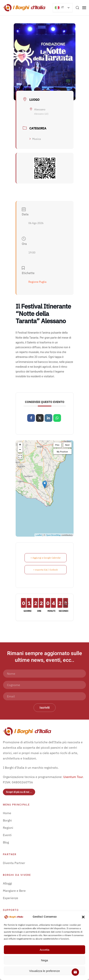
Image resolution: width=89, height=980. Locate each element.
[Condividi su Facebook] (31, 418)
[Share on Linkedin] (48, 418)
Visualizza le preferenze (44, 971)
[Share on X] (40, 418)
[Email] (44, 696)
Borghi (7, 820)
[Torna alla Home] (24, 8)
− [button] (20, 450)
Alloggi (7, 883)
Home (7, 813)
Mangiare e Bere (14, 891)
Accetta (44, 950)
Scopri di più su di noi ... (19, 792)
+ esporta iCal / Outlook (45, 570)
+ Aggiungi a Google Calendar (46, 558)
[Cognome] (44, 685)
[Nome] (44, 674)
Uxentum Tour (73, 777)
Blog (6, 842)
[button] (83, 917)
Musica (35, 139)
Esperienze (11, 898)
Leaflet (39, 535)
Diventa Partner (14, 863)
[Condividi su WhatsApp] (57, 418)
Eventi (7, 835)
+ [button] (20, 445)
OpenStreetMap (53, 535)
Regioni (8, 828)
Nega (45, 960)
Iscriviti (45, 708)
